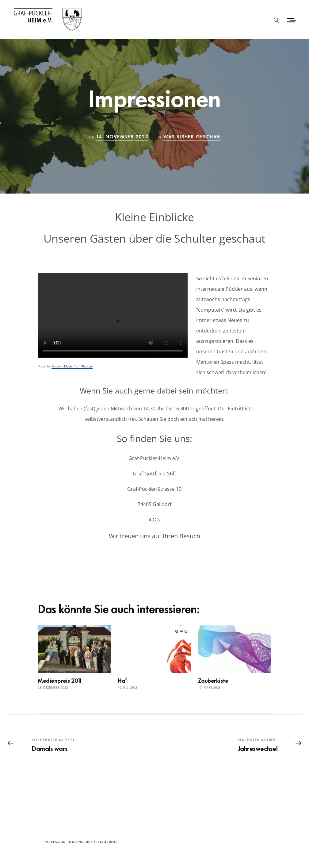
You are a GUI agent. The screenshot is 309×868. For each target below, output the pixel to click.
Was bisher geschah (192, 136)
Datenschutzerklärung (93, 842)
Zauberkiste (213, 680)
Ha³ (123, 680)
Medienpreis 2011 (60, 680)
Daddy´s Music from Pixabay (72, 366)
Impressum (55, 842)
